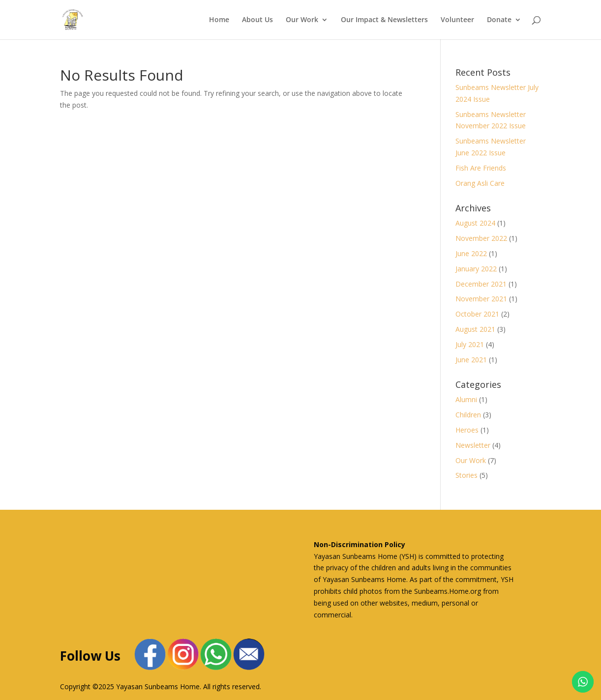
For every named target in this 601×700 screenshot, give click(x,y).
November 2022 (481, 238)
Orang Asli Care (480, 183)
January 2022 (476, 269)
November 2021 (481, 299)
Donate (499, 20)
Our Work (302, 20)
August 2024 (475, 223)
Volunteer (457, 20)
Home (219, 20)
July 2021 (470, 344)
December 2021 (481, 284)
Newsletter (473, 445)
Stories (466, 475)
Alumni (466, 399)
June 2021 (471, 360)
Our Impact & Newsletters (384, 20)
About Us (257, 20)
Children (468, 415)
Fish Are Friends (481, 168)
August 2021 (475, 329)
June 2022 (471, 253)
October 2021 (477, 314)
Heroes (467, 430)
